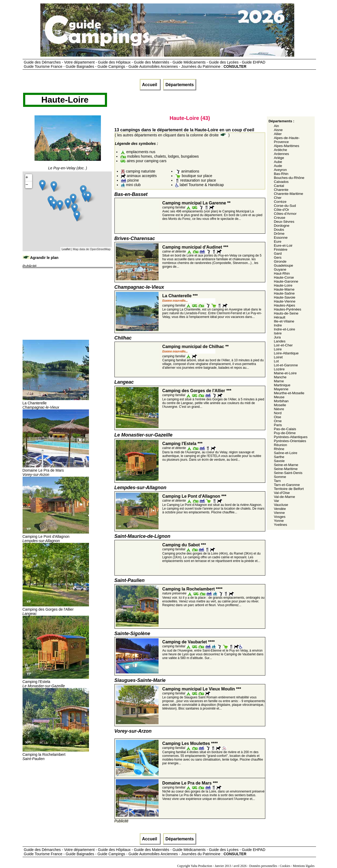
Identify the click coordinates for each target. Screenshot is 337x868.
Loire (278, 349)
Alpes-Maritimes (287, 146)
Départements (180, 85)
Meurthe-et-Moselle (289, 393)
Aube (278, 162)
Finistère (281, 250)
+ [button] (27, 178)
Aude (278, 166)
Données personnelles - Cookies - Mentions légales (282, 866)
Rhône (279, 449)
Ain (276, 126)
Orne (278, 421)
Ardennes (281, 154)
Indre (278, 325)
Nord (278, 413)
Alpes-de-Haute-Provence (287, 140)
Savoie (279, 461)
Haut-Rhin (282, 273)
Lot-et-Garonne (286, 365)
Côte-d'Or (281, 210)
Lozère (279, 369)
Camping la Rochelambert (56, 754)
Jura (277, 337)
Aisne (278, 130)
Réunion (280, 445)
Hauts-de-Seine (286, 313)
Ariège (279, 158)
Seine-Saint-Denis (288, 473)
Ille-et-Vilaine (284, 321)
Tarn (277, 481)
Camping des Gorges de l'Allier (56, 609)
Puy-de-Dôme (285, 433)
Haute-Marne (284, 289)
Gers (278, 257)
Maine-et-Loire (285, 373)
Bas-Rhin (281, 174)
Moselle (280, 405)
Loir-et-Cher (283, 345)
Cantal (279, 186)
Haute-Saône (284, 293)
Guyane (280, 269)
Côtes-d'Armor (285, 214)
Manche (280, 377)
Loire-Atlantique (286, 353)
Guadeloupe (283, 265)
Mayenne (281, 389)
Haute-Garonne (286, 281)
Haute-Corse (284, 277)
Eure (278, 242)
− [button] (27, 185)
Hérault (280, 317)
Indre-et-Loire (284, 329)
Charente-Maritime (288, 194)
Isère (278, 333)
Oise (277, 417)
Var (276, 501)
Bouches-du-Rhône (289, 178)
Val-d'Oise (282, 493)
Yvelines (280, 525)
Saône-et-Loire (285, 453)
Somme (280, 477)
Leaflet (66, 249)
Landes (280, 341)
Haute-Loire (283, 285)
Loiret (278, 357)
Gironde (280, 261)
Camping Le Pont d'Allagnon (56, 536)
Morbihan (281, 401)
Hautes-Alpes (284, 305)
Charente (281, 190)
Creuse (280, 218)
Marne (279, 381)
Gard (278, 253)
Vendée (280, 509)
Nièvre (279, 409)
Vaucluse (281, 505)
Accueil (150, 85)
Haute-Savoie (285, 297)
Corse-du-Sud (285, 206)
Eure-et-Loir (283, 246)
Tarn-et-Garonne (287, 485)
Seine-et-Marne (286, 465)
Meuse (279, 397)
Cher (278, 198)
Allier (278, 134)
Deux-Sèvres (284, 222)
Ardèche (280, 150)
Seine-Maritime (286, 469)
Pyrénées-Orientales (290, 441)
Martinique (282, 385)
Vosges (280, 517)
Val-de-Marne (284, 497)
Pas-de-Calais (285, 429)
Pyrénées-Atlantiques (291, 437)
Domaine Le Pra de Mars (56, 470)
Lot (276, 361)
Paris (278, 425)
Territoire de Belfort (289, 489)
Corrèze (280, 202)
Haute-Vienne (285, 301)
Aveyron (280, 170)
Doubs (279, 230)
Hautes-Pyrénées (287, 309)
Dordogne (282, 226)
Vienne (279, 513)
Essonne (281, 238)
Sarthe (279, 457)
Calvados (281, 182)
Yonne (279, 521)
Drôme (279, 234)
